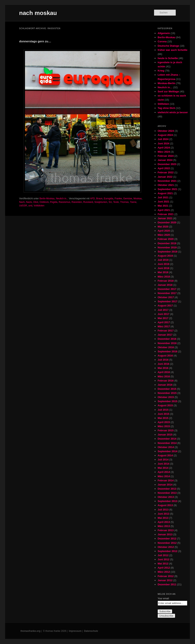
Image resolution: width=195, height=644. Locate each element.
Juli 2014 (163, 460)
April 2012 (164, 568)
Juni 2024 (163, 143)
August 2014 (165, 455)
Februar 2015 (166, 430)
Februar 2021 (166, 214)
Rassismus (64, 202)
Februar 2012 (166, 576)
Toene (133, 202)
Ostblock (44, 202)
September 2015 (167, 401)
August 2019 (165, 256)
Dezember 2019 (167, 243)
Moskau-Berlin (166, 83)
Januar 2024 (165, 160)
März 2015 (164, 426)
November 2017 (167, 293)
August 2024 (165, 135)
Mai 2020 (163, 227)
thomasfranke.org (30, 631)
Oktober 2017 (166, 297)
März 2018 (164, 277)
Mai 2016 (163, 368)
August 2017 (165, 306)
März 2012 (164, 572)
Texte (116, 202)
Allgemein (164, 33)
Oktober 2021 (166, 185)
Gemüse (128, 199)
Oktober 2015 (166, 397)
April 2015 (164, 422)
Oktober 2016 (166, 347)
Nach (22, 202)
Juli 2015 (163, 410)
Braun (99, 199)
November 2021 (167, 181)
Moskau (138, 199)
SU (110, 202)
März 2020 (164, 235)
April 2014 (164, 472)
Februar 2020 (166, 239)
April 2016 (164, 372)
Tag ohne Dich (166, 108)
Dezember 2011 (167, 584)
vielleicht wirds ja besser (173, 112)
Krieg (161, 71)
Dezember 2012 (167, 539)
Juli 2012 (163, 555)
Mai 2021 (163, 206)
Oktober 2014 (166, 447)
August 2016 (165, 356)
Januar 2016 (165, 385)
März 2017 (164, 326)
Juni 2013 (163, 514)
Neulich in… (165, 87)
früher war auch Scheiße (172, 50)
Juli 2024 (163, 139)
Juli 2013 (163, 510)
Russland (88, 202)
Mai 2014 (163, 468)
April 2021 (164, 210)
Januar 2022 (165, 177)
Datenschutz (91, 631)
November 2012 (167, 543)
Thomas (124, 202)
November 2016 (167, 343)
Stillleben (163, 104)
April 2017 (164, 322)
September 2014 (167, 451)
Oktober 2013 (166, 497)
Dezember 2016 (167, 339)
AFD (92, 199)
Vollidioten (39, 206)
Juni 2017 (163, 314)
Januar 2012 (165, 580)
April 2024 (164, 148)
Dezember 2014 (167, 439)
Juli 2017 (163, 310)
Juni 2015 (163, 414)
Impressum (75, 631)
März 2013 (164, 526)
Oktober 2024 (166, 131)
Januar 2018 (165, 285)
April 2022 (164, 168)
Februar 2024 (166, 156)
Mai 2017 (163, 318)
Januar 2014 (165, 485)
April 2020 (164, 231)
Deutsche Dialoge (168, 46)
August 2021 (165, 193)
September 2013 (167, 501)
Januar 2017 (165, 335)
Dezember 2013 (167, 489)
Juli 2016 (163, 360)
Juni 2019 (163, 264)
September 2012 (167, 551)
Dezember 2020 (167, 222)
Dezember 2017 (167, 289)
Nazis (29, 202)
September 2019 (167, 252)
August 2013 (165, 505)
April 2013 (164, 522)
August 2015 (165, 405)
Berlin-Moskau (47, 199)
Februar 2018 (166, 281)
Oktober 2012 (166, 547)
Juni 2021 (163, 202)
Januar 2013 (165, 534)
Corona (162, 41)
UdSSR (23, 206)
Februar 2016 (166, 381)
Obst (36, 202)
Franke (118, 199)
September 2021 (167, 189)
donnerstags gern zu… (35, 41)
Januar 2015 (165, 435)
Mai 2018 (163, 272)
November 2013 (167, 493)
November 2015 (167, 393)
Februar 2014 (166, 480)
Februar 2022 (166, 172)
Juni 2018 (163, 268)
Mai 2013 (163, 518)
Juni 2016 (163, 364)
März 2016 (164, 376)
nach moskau (38, 13)
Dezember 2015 (167, 389)
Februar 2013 (166, 530)
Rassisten (77, 202)
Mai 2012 (163, 564)
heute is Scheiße (168, 58)
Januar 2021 (165, 218)
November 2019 (167, 247)
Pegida (54, 202)
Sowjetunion (101, 202)
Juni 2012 (163, 559)
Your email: (164, 599)
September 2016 (167, 351)
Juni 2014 (163, 464)
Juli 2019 (163, 260)
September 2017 (167, 301)
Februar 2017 (166, 331)
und (30, 206)
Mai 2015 (163, 418)
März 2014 (164, 476)
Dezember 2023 (167, 164)
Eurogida (108, 199)
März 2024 (164, 152)
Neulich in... (62, 199)
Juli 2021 (163, 197)
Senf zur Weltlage (168, 91)
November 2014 (167, 443)
